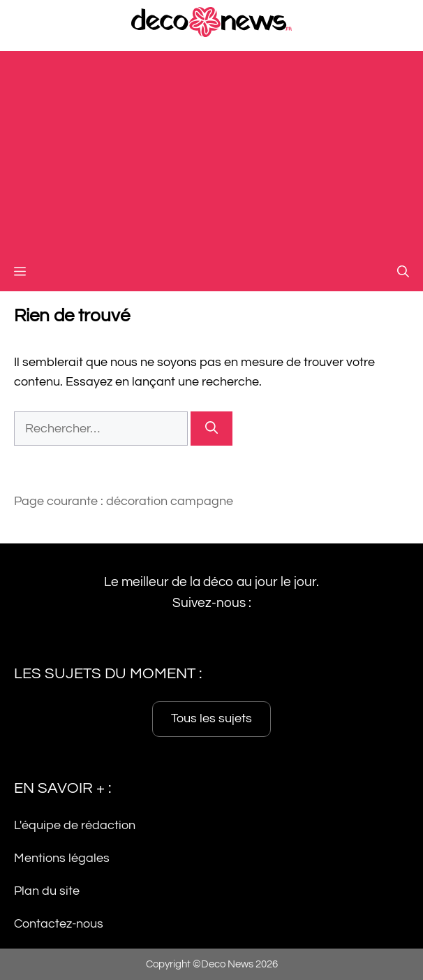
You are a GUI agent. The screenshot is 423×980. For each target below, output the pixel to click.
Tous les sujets (211, 719)
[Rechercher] (211, 429)
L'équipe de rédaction (75, 826)
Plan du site (47, 891)
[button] (403, 272)
